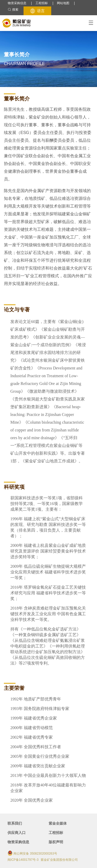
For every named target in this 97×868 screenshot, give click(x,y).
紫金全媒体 (58, 823)
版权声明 (56, 842)
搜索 (13, 10)
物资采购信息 (17, 3)
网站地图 (63, 3)
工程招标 (42, 3)
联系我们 (15, 823)
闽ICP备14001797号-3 (23, 860)
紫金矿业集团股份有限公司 (59, 860)
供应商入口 (17, 833)
